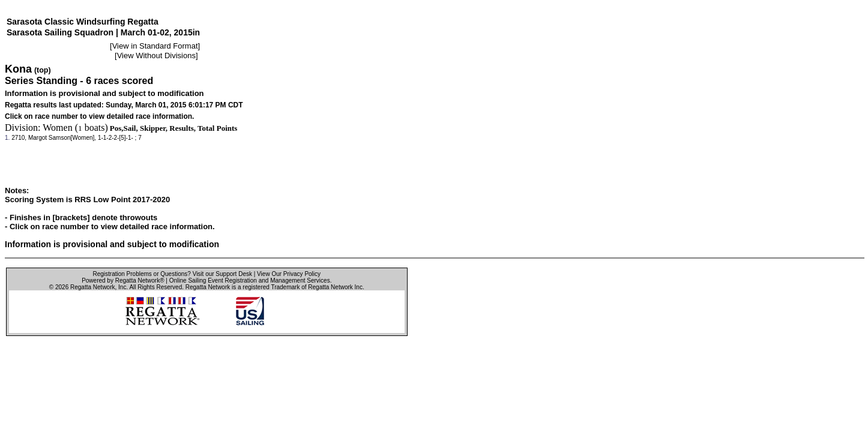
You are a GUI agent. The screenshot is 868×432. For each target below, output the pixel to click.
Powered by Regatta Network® (123, 280)
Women (57, 127)
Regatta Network (92, 287)
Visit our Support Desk (222, 274)
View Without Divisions (156, 55)
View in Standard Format (155, 46)
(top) (43, 70)
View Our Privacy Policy (289, 274)
